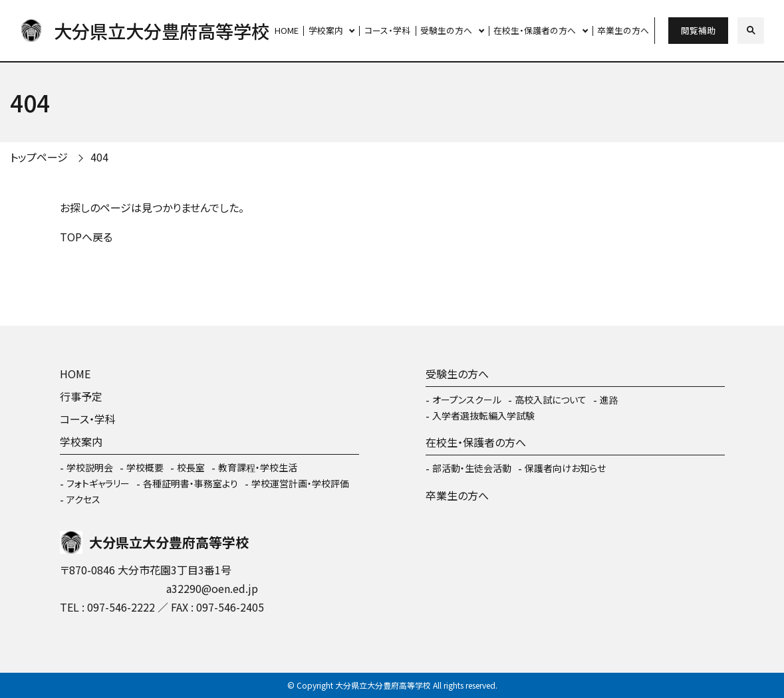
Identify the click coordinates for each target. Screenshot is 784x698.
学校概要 (145, 467)
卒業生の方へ (623, 30)
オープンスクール (467, 400)
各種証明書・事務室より (191, 483)
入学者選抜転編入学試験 (483, 415)
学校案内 (326, 30)
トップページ (39, 157)
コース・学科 (387, 30)
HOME (287, 30)
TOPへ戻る (86, 237)
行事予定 (81, 396)
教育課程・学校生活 (258, 467)
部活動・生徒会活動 (472, 468)
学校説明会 (90, 467)
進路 (609, 400)
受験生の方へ (446, 30)
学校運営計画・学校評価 (300, 483)
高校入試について (551, 400)
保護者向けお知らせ (565, 468)
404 (99, 157)
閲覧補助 (698, 30)
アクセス (83, 499)
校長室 (191, 467)
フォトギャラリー (98, 483)
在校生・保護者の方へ (535, 30)
